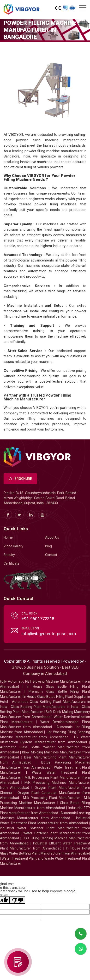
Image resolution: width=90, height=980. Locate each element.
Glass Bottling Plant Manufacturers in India (45, 707)
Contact (51, 555)
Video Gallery (13, 546)
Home (8, 537)
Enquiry (9, 555)
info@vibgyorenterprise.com (49, 634)
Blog (48, 546)
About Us (52, 537)
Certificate (12, 563)
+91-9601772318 (38, 619)
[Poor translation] (18, 900)
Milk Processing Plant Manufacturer (51, 798)
